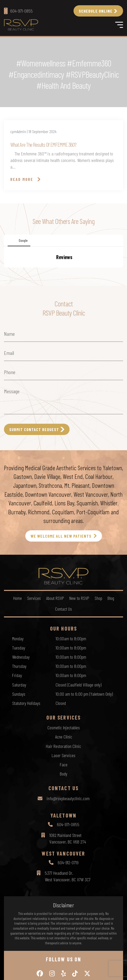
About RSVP (55, 651)
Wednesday (21, 709)
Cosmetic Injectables (64, 780)
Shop (98, 651)
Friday (17, 728)
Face (64, 817)
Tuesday (19, 700)
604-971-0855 (68, 877)
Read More (22, 179)
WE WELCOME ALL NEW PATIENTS (61, 588)
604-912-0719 (68, 915)
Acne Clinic (64, 789)
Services (34, 651)
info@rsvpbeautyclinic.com (68, 851)
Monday (18, 691)
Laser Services (63, 808)
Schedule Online (96, 11)
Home (18, 651)
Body (63, 826)
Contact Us (63, 661)
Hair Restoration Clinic (63, 799)
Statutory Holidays (26, 756)
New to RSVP (79, 651)
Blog (111, 651)
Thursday (19, 719)
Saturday (19, 737)
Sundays (19, 746)
